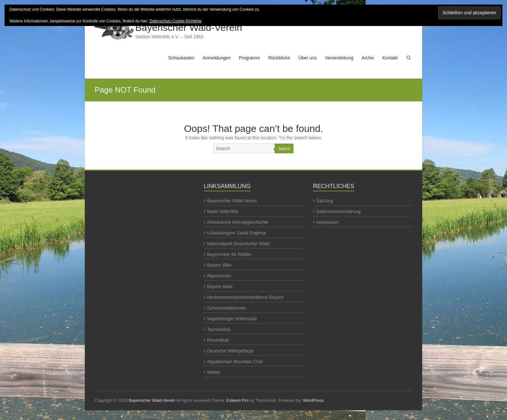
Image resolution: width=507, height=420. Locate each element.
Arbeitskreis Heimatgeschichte (238, 222)
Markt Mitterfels (223, 211)
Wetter (214, 372)
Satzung (325, 201)
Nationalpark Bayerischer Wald (238, 244)
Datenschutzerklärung (338, 211)
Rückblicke (279, 58)
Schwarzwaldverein (227, 308)
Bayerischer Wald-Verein (189, 27)
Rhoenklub (218, 340)
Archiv (368, 58)
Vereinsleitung (339, 58)
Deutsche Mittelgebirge (230, 351)
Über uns (308, 58)
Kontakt (390, 58)
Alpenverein (219, 276)
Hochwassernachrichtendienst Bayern (245, 297)
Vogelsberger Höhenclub (232, 319)
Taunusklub (219, 329)
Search (284, 149)
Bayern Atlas (220, 286)
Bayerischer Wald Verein (232, 201)
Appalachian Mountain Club (235, 362)
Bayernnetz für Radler (229, 254)
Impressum (327, 222)
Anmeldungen (216, 58)
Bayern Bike (219, 265)
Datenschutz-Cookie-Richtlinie (176, 21)
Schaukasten (181, 58)
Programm (249, 58)
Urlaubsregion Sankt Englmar (237, 233)
